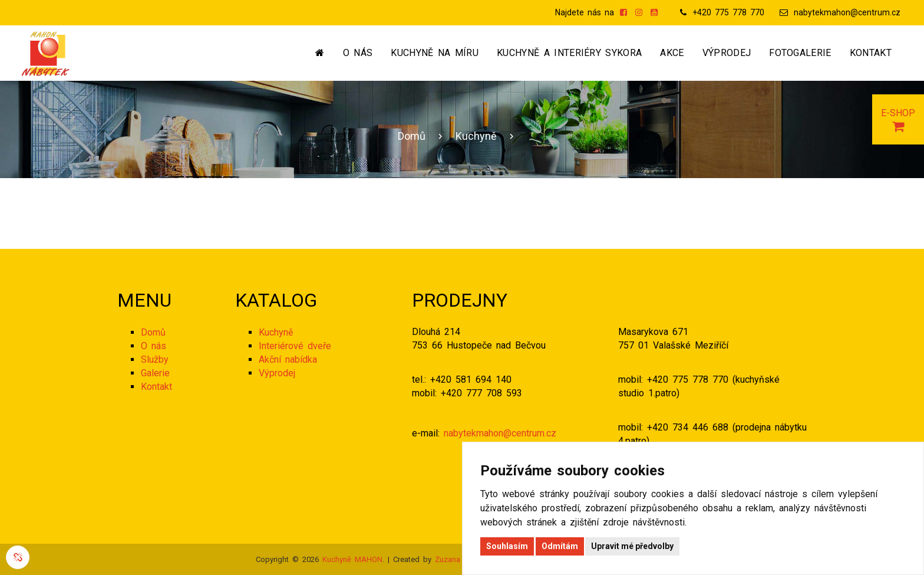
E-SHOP (898, 120)
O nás (358, 53)
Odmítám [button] (560, 546)
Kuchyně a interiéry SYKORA (569, 53)
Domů (412, 136)
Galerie (155, 373)
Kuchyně (476, 136)
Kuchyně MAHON (352, 559)
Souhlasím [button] (507, 546)
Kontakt (871, 53)
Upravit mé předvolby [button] (632, 546)
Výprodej (727, 53)
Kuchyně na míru (435, 53)
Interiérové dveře (295, 346)
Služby (155, 359)
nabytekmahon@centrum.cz (847, 12)
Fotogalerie (800, 53)
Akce (672, 53)
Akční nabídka (288, 359)
